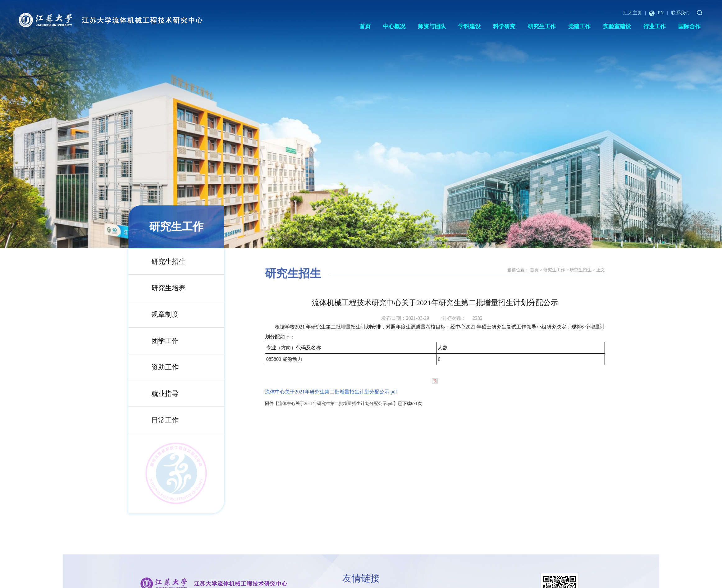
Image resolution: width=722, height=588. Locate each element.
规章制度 (156, 314)
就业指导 (156, 394)
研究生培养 (159, 288)
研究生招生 (159, 262)
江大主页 (633, 13)
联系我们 (680, 13)
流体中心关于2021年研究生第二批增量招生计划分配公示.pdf (363, 392)
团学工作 (156, 341)
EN (656, 13)
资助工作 (156, 367)
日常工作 (156, 420)
